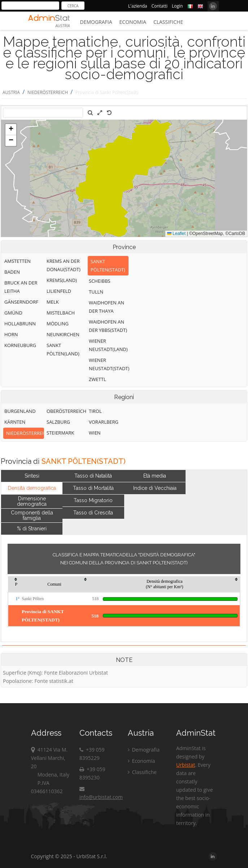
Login (177, 6)
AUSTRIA (11, 92)
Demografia (96, 22)
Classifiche (168, 22)
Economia (133, 22)
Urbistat (186, 765)
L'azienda (138, 6)
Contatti (159, 6)
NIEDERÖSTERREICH (48, 92)
